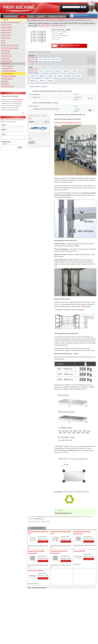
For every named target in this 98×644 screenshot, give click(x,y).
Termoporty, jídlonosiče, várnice (11, 48)
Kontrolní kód (6, 142)
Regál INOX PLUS (8, 74)
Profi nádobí (6, 84)
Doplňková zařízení (8, 79)
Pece (4, 40)
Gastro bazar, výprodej (8, 86)
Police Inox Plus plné (79, 551)
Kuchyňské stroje (7, 56)
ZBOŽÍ (22, 16)
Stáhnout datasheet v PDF (64, 513)
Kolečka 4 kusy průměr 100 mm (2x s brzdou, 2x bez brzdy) (52, 91)
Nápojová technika (7, 61)
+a (88, 1)
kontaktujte (81, 310)
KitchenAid (5, 81)
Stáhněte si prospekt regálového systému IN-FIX (68, 122)
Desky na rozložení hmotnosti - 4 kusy (45, 103)
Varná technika (6, 38)
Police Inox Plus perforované (36, 570)
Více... (23, 113)
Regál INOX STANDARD (10, 71)
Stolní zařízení (6, 58)
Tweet (30, 118)
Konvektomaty (6, 53)
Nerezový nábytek (7, 27)
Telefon (4, 130)
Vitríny (4, 43)
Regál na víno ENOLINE (10, 76)
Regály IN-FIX (6, 63)
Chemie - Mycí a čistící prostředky (11, 22)
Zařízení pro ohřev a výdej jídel (11, 45)
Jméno (4, 125)
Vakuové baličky (7, 35)
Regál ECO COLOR (8, 66)
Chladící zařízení (7, 30)
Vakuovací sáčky (7, 25)
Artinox (32, 142)
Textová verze (94, 1)
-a (89, 1)
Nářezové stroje (7, 33)
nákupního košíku (18, 99)
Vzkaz (3, 134)
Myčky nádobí (6, 51)
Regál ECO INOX (8, 68)
